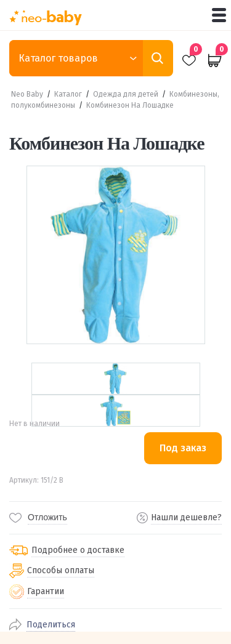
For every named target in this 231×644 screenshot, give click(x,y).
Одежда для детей (126, 94)
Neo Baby (27, 94)
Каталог (68, 94)
